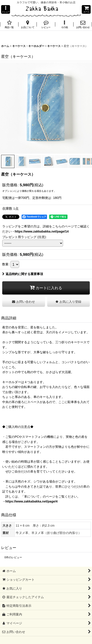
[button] (6, 9)
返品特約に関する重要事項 (23, 274)
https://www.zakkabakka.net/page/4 (31, 501)
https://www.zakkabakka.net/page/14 (42, 231)
